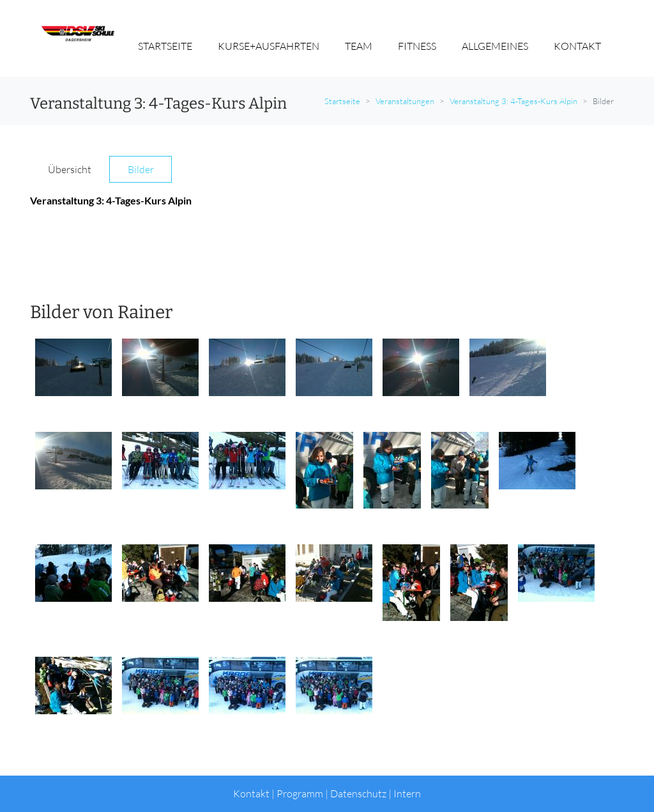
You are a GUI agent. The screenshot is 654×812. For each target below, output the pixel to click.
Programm (300, 793)
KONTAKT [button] (577, 46)
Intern (407, 793)
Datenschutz (358, 793)
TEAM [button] (359, 46)
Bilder (141, 169)
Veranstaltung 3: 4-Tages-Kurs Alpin (513, 101)
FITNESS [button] (417, 46)
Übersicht (70, 169)
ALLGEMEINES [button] (495, 46)
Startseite (342, 101)
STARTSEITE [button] (165, 46)
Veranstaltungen (405, 101)
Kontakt (251, 793)
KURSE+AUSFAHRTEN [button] (269, 46)
